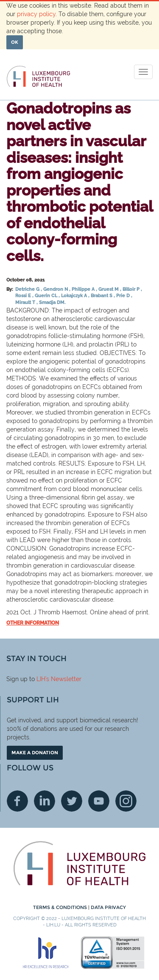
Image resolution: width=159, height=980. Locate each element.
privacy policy (36, 14)
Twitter (72, 801)
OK (15, 42)
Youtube (99, 801)
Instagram (126, 801)
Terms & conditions (61, 907)
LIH (41, 679)
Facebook (17, 801)
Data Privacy (108, 907)
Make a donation (35, 753)
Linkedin (45, 801)
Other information (33, 623)
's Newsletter (63, 679)
